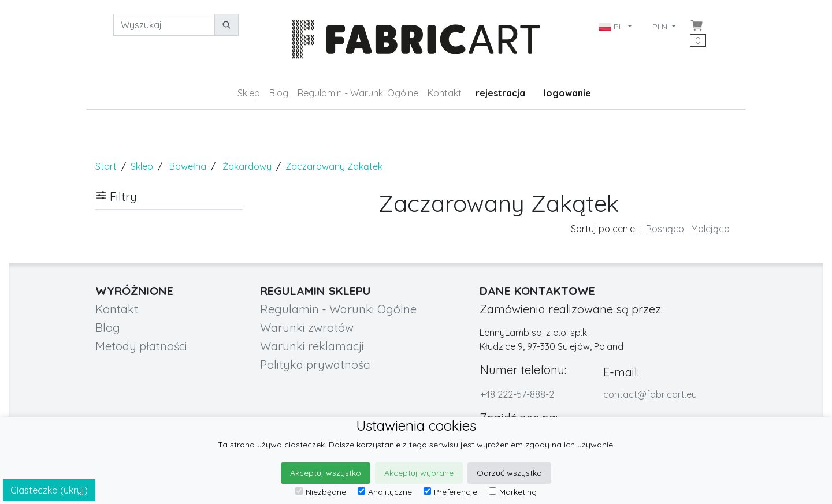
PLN (661, 27)
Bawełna (188, 166)
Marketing (513, 492)
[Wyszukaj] (164, 25)
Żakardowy (247, 166)
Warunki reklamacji (312, 346)
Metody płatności (141, 346)
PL (612, 27)
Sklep (249, 93)
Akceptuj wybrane (419, 473)
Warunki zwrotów (307, 328)
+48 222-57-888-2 (517, 394)
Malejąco (710, 229)
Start (106, 166)
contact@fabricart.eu (650, 394)
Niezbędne (321, 492)
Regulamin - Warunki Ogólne (358, 93)
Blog (279, 93)
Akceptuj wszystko (326, 473)
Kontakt (445, 93)
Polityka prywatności (316, 365)
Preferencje (450, 492)
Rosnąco (665, 229)
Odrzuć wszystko (509, 473)
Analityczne (385, 492)
